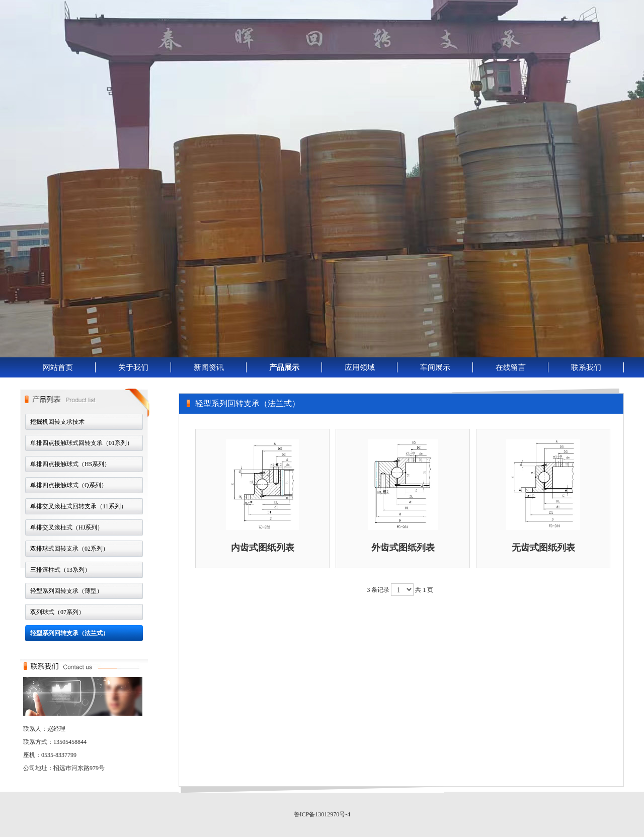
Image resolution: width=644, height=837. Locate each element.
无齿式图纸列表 (543, 548)
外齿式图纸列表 (403, 548)
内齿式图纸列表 (263, 548)
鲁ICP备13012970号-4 (322, 814)
